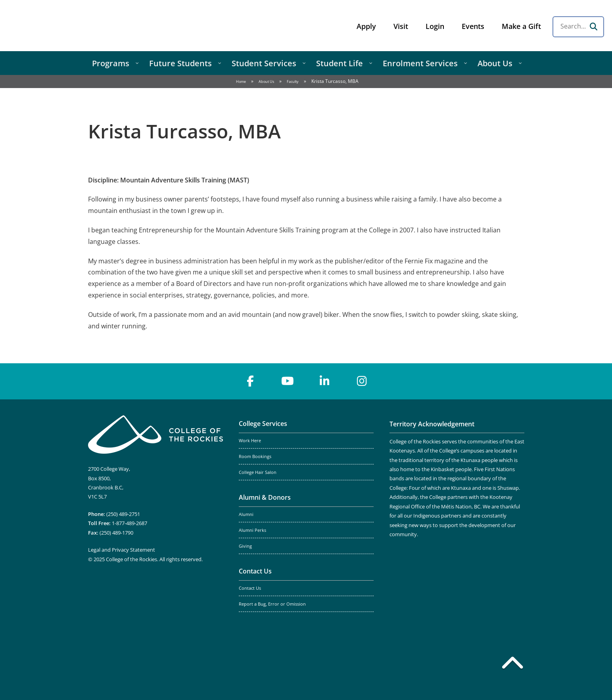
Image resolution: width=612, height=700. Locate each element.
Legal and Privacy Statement (122, 550)
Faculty (293, 82)
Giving (245, 546)
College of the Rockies (70, 26)
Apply (366, 26)
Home (241, 82)
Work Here (250, 441)
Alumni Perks (252, 530)
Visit (401, 26)
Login (435, 26)
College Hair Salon (258, 472)
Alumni (246, 514)
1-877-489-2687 (129, 523)
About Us (266, 82)
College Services (263, 424)
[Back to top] (512, 664)
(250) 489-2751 (123, 514)
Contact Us (255, 571)
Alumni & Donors (265, 497)
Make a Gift (521, 26)
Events (473, 26)
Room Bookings (255, 456)
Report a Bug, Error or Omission (272, 604)
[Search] (593, 27)
